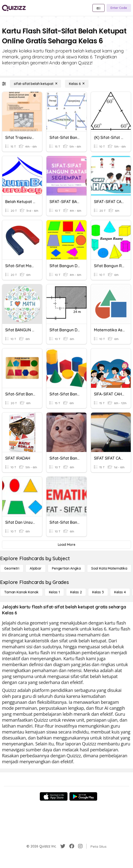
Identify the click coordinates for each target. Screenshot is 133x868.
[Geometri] (12, 568)
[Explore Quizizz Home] (14, 8)
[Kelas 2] (76, 592)
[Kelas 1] (54, 592)
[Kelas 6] (77, 84)
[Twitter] (63, 846)
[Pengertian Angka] (66, 568)
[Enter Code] (119, 8)
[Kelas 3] (98, 592)
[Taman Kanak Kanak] (21, 592)
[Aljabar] (36, 568)
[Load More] (66, 545)
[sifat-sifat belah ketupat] (35, 84)
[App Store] (54, 796)
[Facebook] (72, 846)
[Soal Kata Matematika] (109, 568)
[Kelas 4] (120, 592)
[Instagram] (80, 846)
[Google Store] (83, 796)
